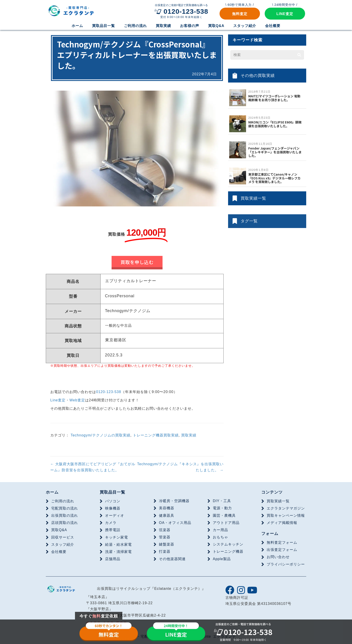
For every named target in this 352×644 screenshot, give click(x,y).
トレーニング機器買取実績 (156, 435)
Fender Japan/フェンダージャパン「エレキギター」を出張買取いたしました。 (275, 152)
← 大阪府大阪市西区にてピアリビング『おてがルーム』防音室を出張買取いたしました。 (93, 467)
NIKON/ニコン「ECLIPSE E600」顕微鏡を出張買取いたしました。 (275, 124)
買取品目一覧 (112, 492)
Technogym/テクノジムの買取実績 (100, 435)
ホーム (52, 492)
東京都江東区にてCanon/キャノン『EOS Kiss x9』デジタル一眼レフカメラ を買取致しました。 (274, 178)
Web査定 (77, 400)
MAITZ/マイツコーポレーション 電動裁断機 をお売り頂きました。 (274, 98)
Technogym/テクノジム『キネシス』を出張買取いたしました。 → (180, 467)
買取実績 (189, 435)
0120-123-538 (109, 392)
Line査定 (58, 400)
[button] (240, 14)
